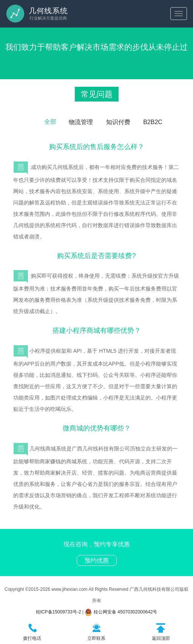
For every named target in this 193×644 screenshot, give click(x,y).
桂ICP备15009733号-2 (59, 612)
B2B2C (153, 122)
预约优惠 (97, 560)
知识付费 (118, 122)
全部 (50, 122)
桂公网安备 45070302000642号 (121, 612)
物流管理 (81, 122)
